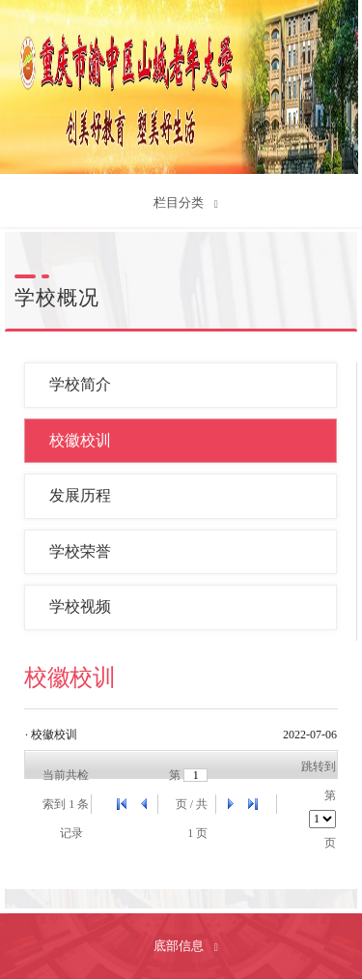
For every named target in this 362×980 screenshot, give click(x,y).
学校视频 (80, 606)
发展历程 (80, 495)
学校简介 (80, 384)
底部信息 (180, 946)
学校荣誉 (80, 551)
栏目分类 (180, 202)
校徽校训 (80, 440)
